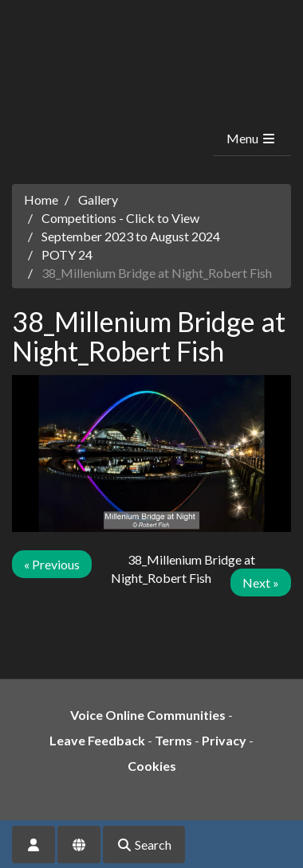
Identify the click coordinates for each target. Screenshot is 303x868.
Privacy (224, 740)
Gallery (98, 199)
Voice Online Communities (148, 715)
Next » (261, 583)
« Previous (52, 564)
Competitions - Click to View (120, 218)
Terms (173, 740)
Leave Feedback (97, 740)
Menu (252, 138)
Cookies (152, 766)
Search (144, 845)
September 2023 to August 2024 (131, 236)
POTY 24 (67, 254)
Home (41, 199)
